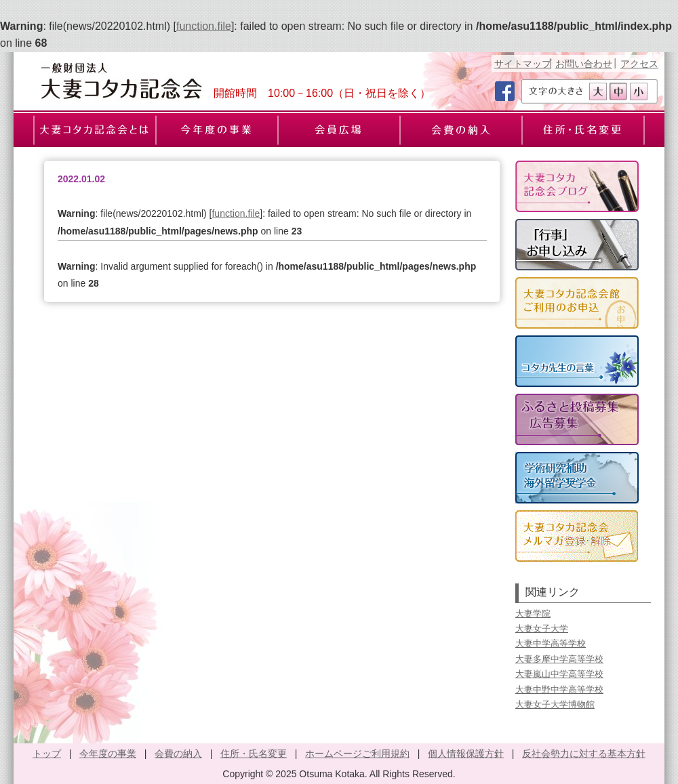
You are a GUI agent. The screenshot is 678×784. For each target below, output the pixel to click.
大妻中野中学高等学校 (559, 689)
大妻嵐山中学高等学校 (559, 674)
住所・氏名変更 (254, 754)
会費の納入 (178, 754)
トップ (47, 754)
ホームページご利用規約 (357, 754)
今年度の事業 (108, 754)
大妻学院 (533, 614)
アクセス (639, 64)
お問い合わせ (584, 64)
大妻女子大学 (542, 628)
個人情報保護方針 (466, 754)
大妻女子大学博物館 (555, 704)
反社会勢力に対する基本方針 (584, 754)
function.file (204, 26)
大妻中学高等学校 (551, 643)
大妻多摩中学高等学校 (559, 659)
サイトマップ (523, 64)
